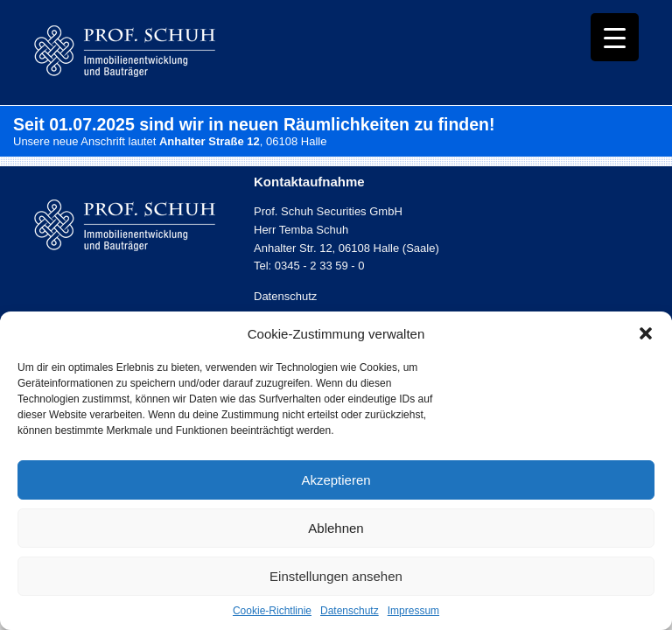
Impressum (413, 611)
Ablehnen (336, 528)
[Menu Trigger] (615, 37)
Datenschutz (350, 611)
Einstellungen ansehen (336, 576)
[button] (646, 333)
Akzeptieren (336, 480)
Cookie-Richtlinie (272, 611)
